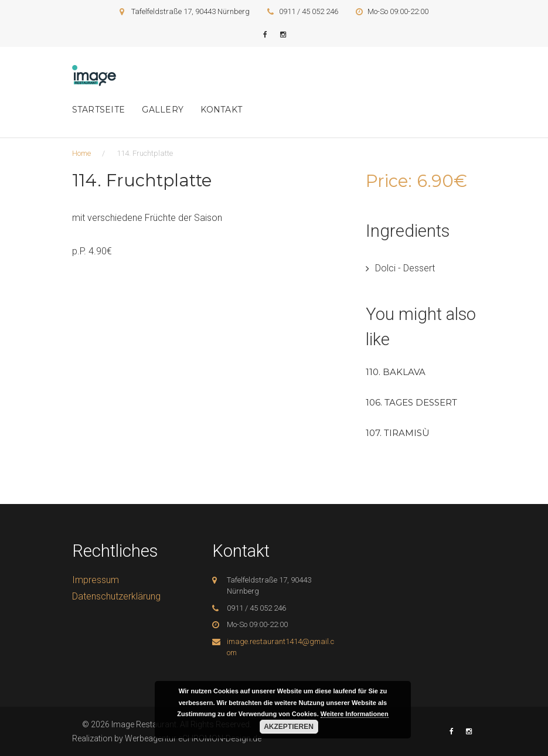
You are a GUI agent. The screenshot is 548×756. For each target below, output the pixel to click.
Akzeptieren (289, 727)
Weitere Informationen (355, 714)
